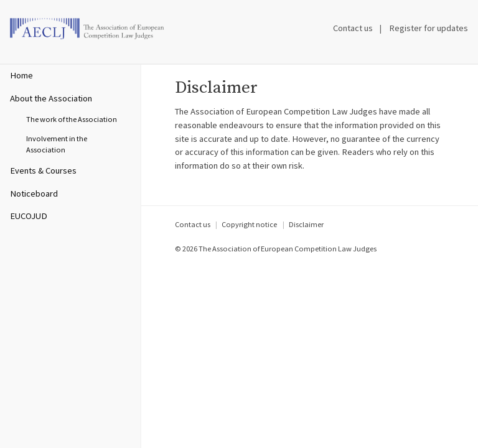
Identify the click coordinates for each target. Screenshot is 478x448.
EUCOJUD (29, 216)
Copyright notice (249, 224)
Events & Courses (43, 170)
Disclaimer (306, 224)
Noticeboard (34, 194)
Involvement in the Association (57, 144)
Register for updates (429, 28)
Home (21, 75)
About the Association (51, 98)
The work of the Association (72, 119)
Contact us (353, 28)
